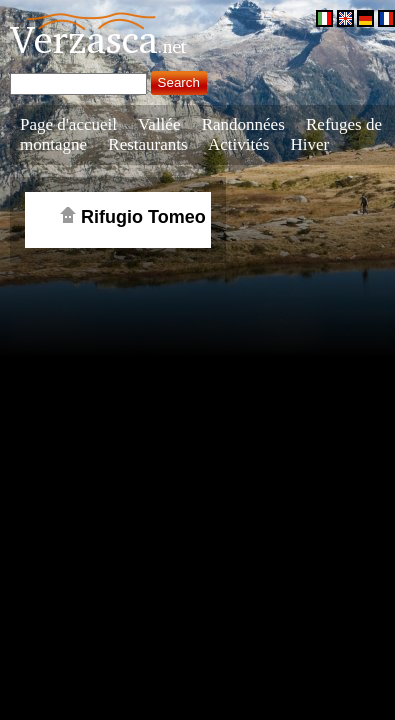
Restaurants (147, 144)
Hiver (310, 144)
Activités (238, 144)
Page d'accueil (68, 124)
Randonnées (243, 124)
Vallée (159, 124)
